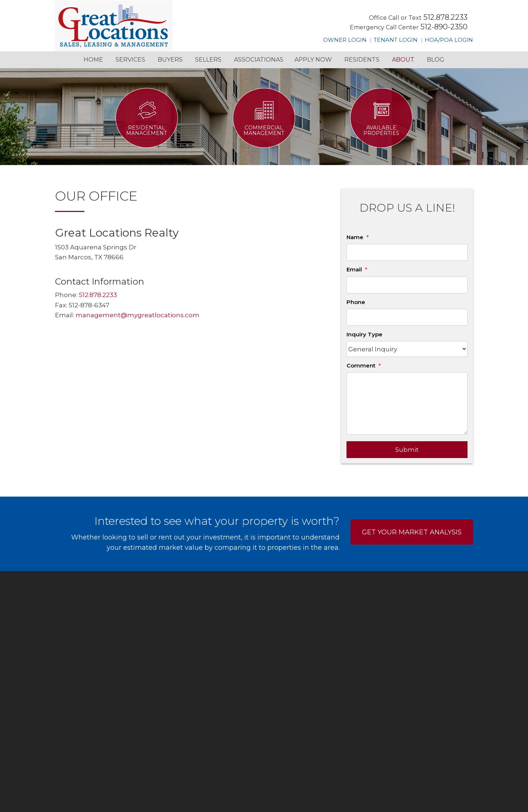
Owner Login (345, 40)
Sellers (208, 60)
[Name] (407, 252)
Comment (361, 365)
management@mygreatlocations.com (137, 315)
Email (354, 269)
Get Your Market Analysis (412, 532)
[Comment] (407, 403)
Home (93, 60)
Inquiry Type (364, 334)
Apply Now (313, 60)
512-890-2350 (444, 27)
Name (355, 237)
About (403, 60)
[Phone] (407, 317)
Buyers (170, 60)
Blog (436, 60)
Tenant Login (396, 40)
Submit (407, 450)
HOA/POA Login (449, 40)
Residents (362, 60)
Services (130, 60)
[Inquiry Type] (407, 349)
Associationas (259, 60)
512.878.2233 (445, 17)
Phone (356, 302)
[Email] (407, 285)
